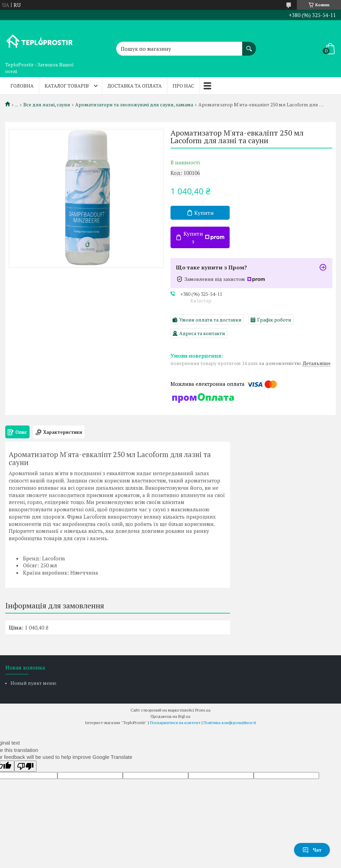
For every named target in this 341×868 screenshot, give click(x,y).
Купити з (204, 237)
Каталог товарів (67, 86)
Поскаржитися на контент (175, 723)
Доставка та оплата (135, 86)
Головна (22, 86)
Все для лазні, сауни (47, 105)
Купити (204, 213)
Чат (312, 850)
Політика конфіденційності (230, 723)
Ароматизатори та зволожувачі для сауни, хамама (134, 105)
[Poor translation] (25, 766)
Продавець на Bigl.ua (170, 716)
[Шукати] (249, 45)
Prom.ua (203, 710)
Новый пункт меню (33, 683)
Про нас (183, 86)
